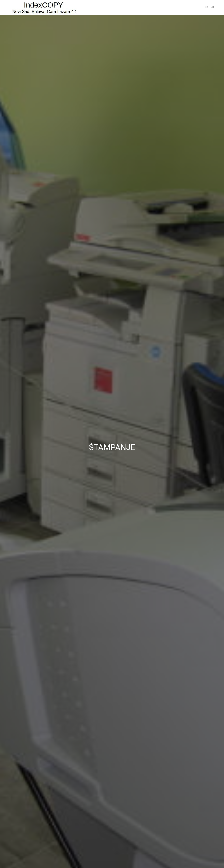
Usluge (210, 8)
